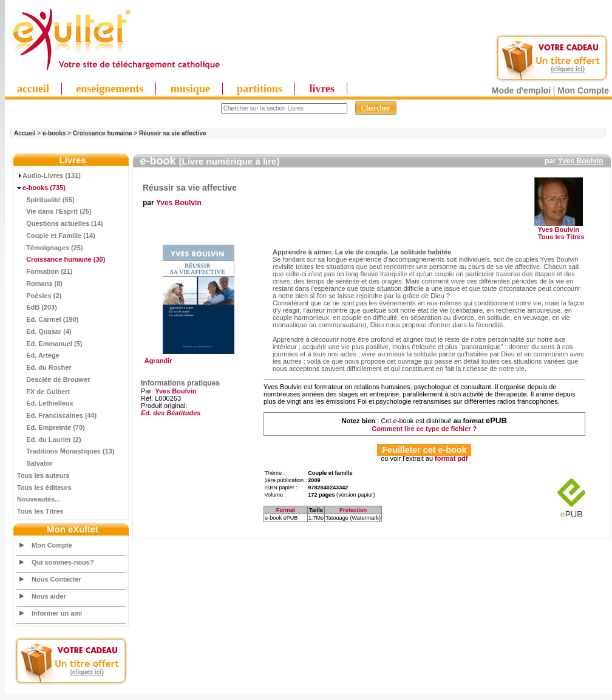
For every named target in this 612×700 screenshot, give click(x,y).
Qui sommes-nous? (63, 562)
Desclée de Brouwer (53, 379)
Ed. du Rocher (44, 367)
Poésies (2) (39, 296)
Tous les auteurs (43, 475)
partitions (260, 89)
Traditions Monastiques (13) (66, 451)
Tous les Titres (40, 511)
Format (286, 510)
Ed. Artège (38, 355)
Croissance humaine (103, 133)
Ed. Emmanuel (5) (49, 344)
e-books (54, 133)
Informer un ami (57, 613)
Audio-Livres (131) (49, 175)
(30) (61, 259)
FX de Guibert (43, 392)
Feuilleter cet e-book (424, 450)
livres (322, 89)
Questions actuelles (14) (60, 223)
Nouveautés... (39, 499)
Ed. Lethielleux (45, 403)
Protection (353, 510)
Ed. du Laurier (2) (49, 440)
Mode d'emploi (521, 90)
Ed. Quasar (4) (44, 331)
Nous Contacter (56, 579)
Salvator (35, 463)
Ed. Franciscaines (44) (57, 415)
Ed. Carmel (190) (48, 319)
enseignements (110, 89)
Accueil (25, 133)
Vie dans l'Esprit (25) (54, 211)
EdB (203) (37, 307)
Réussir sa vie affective (173, 133)
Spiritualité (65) (46, 200)
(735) (41, 188)
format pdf (451, 458)
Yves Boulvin (581, 161)
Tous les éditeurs (44, 488)
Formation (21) (45, 271)
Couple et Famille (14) (56, 236)
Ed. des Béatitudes (171, 413)
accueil (33, 89)
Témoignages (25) (50, 248)
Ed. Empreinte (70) (51, 427)
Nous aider (49, 596)
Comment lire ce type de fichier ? (424, 429)
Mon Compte (583, 90)
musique (190, 89)
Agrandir (197, 358)
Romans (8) (40, 284)
